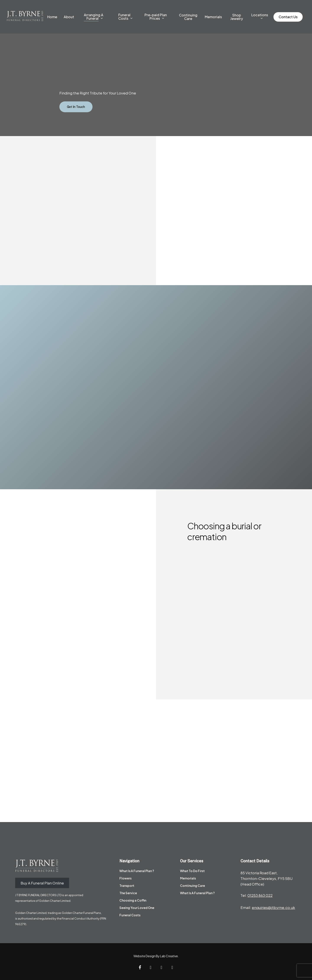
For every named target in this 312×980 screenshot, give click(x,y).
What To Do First (192, 871)
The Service (128, 893)
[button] (76, 107)
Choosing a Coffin (133, 900)
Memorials (188, 878)
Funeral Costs (130, 915)
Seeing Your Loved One (137, 908)
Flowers (125, 878)
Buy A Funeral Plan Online (42, 883)
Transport (127, 886)
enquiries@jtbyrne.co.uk (273, 907)
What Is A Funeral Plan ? (137, 871)
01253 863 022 (260, 895)
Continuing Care (193, 886)
